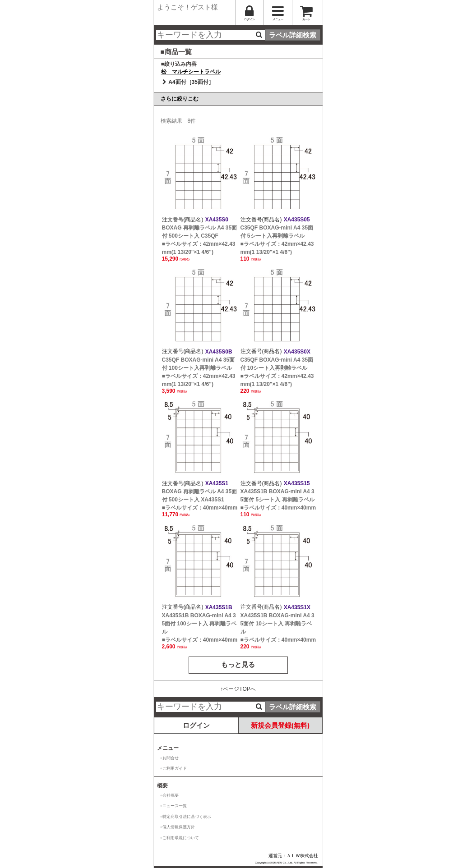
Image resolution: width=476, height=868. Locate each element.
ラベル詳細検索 (293, 35)
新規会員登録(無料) (280, 725)
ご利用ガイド (175, 768)
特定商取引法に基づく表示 (187, 817)
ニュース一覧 (175, 806)
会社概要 (171, 795)
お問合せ (171, 758)
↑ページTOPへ (238, 689)
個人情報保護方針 (179, 827)
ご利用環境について (181, 838)
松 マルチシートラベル (191, 72)
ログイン (196, 725)
